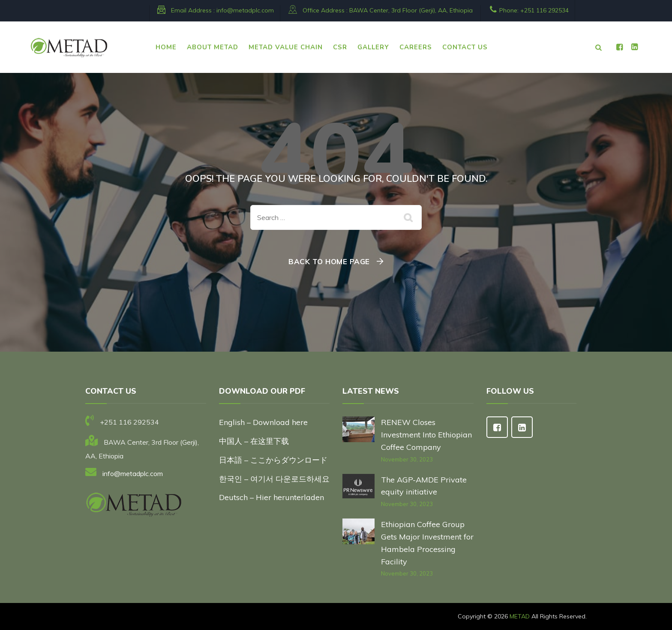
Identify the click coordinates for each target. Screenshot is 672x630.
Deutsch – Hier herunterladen (271, 497)
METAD (520, 616)
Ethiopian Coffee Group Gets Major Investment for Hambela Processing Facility (427, 543)
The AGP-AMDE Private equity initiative (424, 486)
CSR (340, 47)
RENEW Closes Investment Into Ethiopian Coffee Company (426, 435)
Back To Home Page (329, 261)
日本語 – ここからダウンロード (273, 460)
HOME (166, 47)
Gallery (373, 47)
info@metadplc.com (245, 10)
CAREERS (416, 47)
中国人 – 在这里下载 (254, 441)
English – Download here (264, 422)
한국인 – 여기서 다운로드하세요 (274, 479)
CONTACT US (465, 47)
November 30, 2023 (407, 459)
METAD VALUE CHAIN (286, 47)
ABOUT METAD (213, 47)
